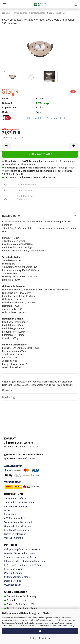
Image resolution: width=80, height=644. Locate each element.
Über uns (9, 538)
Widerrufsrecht (12, 522)
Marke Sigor (10, 397)
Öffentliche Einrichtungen (17, 526)
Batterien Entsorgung (15, 534)
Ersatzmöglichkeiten (15, 569)
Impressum (10, 514)
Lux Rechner (32, 557)
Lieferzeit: (7, 103)
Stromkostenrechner (15, 557)
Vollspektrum (39, 561)
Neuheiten (16, 585)
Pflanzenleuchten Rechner (18, 561)
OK (40, 631)
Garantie (19, 538)
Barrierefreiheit (17, 518)
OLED (7, 585)
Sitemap (17, 581)
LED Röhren (38, 565)
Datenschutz (27, 522)
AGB (6, 518)
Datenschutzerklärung (65, 625)
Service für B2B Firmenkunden (20, 502)
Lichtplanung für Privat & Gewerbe (22, 549)
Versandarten (13, 482)
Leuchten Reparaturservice (18, 530)
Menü (4, 4)
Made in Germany (13, 573)
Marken (8, 581)
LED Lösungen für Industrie (18, 565)
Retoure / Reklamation (16, 506)
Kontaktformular (26, 459)
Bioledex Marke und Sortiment (20, 553)
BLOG (7, 510)
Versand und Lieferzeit (16, 498)
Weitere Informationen (40, 638)
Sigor (39, 112)
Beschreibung (11, 216)
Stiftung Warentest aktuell (18, 577)
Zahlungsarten (13, 466)
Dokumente (10, 390)
